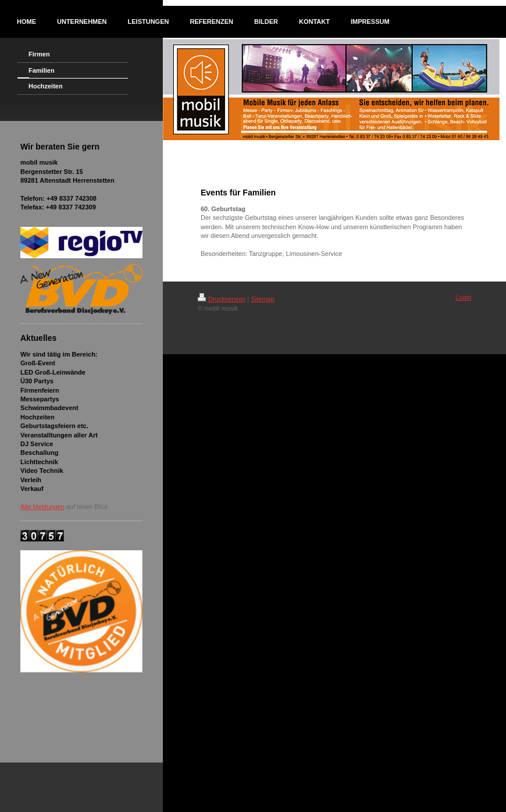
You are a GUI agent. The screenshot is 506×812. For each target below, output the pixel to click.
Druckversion (222, 299)
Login (463, 297)
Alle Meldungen (42, 507)
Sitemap (262, 299)
